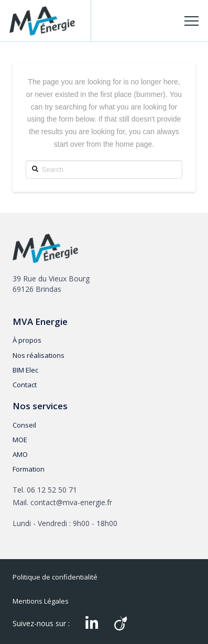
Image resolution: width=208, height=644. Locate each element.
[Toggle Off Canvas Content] (191, 21)
